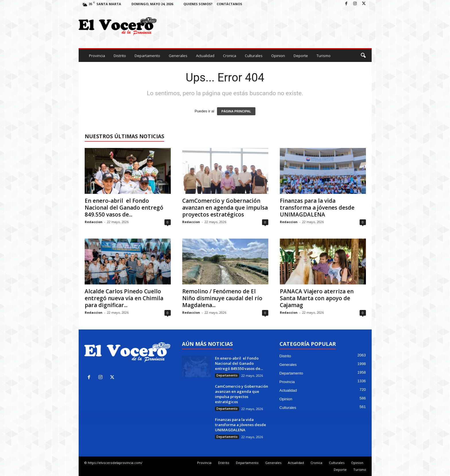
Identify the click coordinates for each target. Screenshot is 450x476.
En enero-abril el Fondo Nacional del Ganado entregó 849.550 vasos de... (124, 208)
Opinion (278, 56)
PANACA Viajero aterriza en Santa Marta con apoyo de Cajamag (317, 298)
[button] (363, 56)
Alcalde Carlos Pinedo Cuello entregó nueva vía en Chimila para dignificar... (124, 298)
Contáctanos (229, 4)
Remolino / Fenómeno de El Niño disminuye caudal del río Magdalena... (222, 298)
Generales (178, 56)
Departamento (147, 56)
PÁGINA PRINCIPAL (236, 111)
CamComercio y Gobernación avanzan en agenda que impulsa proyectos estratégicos (225, 208)
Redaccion (94, 222)
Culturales (254, 56)
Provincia (97, 56)
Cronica (230, 56)
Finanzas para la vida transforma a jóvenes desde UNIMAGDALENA (317, 208)
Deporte (301, 56)
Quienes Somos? (198, 4)
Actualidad (205, 56)
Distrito (120, 56)
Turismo (324, 56)
